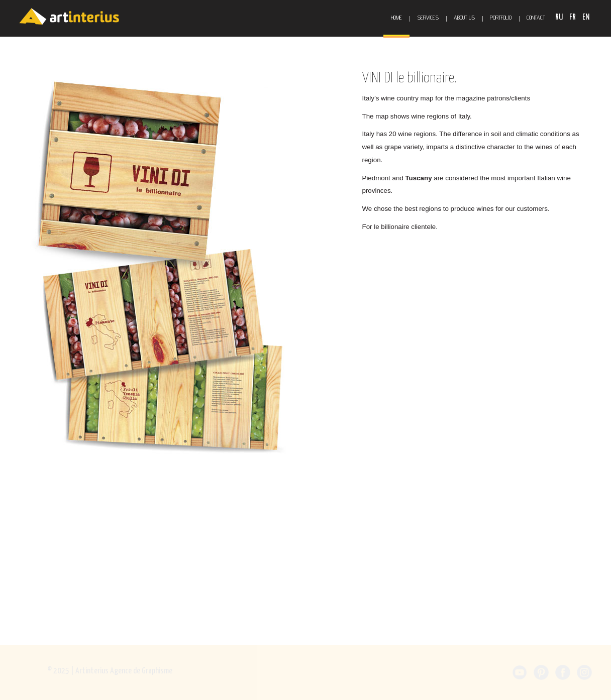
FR (573, 17)
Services (428, 17)
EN (586, 17)
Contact (536, 17)
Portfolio (501, 17)
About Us (464, 17)
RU (560, 17)
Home (396, 17)
